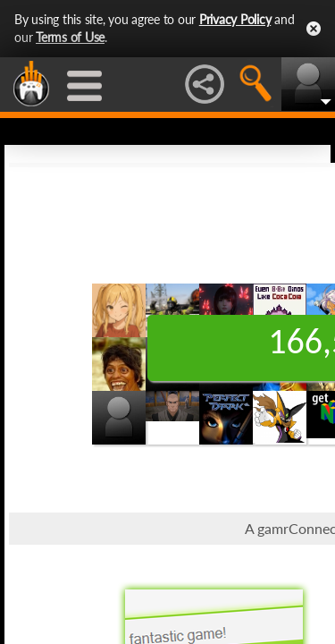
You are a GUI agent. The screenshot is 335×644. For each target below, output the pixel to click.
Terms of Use (70, 37)
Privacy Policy (235, 19)
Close (314, 29)
